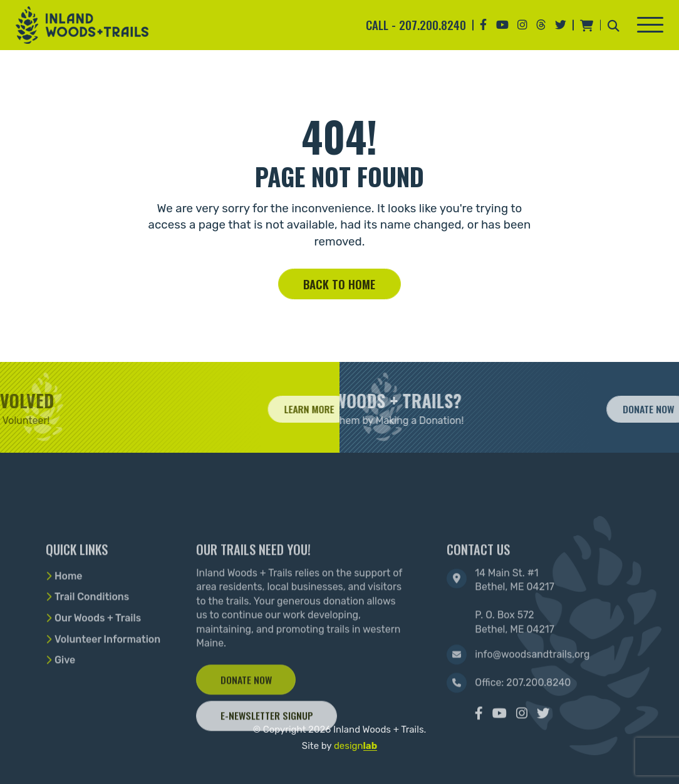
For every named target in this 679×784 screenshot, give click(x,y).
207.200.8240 (433, 25)
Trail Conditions (92, 632)
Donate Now (246, 714)
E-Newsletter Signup (267, 750)
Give (65, 695)
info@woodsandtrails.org (532, 689)
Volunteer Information (107, 673)
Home (69, 610)
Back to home (339, 284)
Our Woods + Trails (98, 652)
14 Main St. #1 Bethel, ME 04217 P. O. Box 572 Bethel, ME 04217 (515, 635)
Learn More (327, 409)
